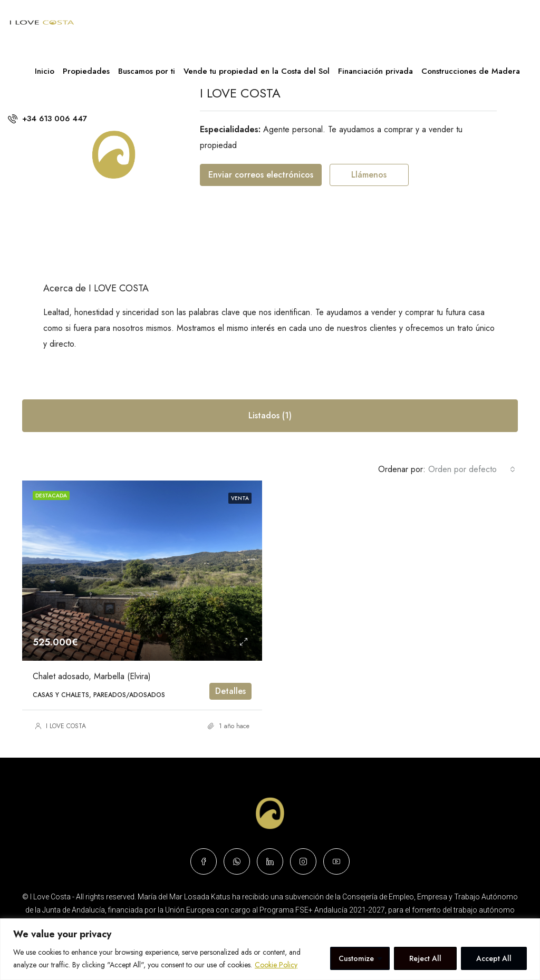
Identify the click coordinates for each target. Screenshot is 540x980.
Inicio (45, 71)
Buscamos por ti (147, 71)
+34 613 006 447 (47, 119)
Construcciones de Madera (471, 71)
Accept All (494, 958)
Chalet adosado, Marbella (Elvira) (92, 676)
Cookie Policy (276, 965)
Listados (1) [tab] (270, 415)
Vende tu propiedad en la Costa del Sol (257, 71)
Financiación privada (375, 71)
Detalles (230, 691)
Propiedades (86, 71)
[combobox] (472, 469)
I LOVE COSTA (66, 726)
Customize (356, 958)
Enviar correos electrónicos (261, 175)
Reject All (425, 958)
